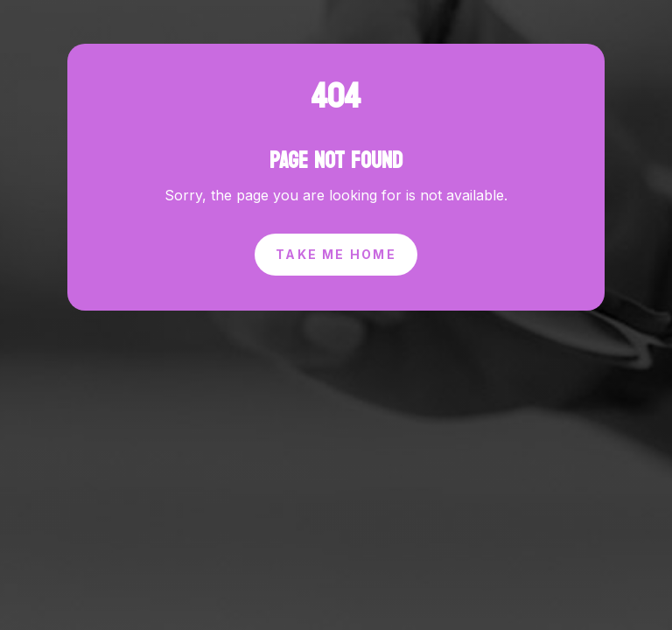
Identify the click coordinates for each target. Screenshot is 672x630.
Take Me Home (336, 228)
